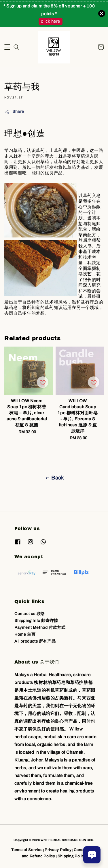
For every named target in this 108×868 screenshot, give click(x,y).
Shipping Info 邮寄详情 (36, 621)
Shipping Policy (72, 856)
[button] (7, 47)
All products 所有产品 (35, 641)
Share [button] (14, 112)
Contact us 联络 (30, 614)
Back (54, 478)
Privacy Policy (58, 850)
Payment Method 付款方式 (40, 628)
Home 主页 (25, 634)
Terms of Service (27, 850)
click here (51, 21)
